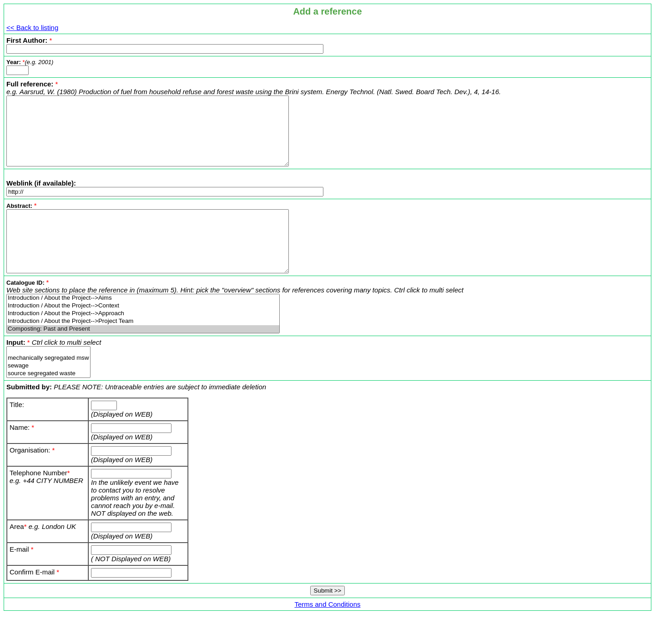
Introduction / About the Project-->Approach (143, 340)
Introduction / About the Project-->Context (143, 332)
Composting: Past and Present (143, 355)
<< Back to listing (32, 28)
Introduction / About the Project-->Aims (143, 324)
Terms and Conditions (327, 630)
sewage (48, 392)
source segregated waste (48, 400)
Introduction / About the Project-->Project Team (143, 347)
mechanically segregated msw (48, 384)
